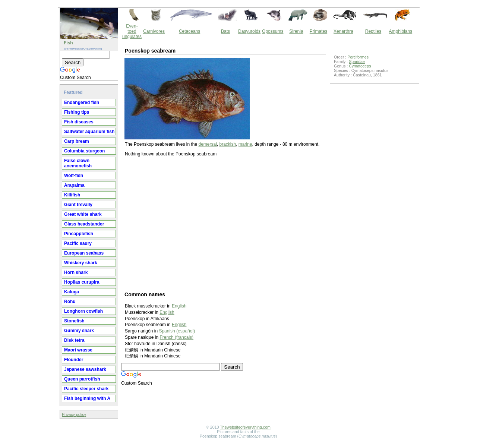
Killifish (72, 195)
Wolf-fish (74, 176)
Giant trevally (78, 205)
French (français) (176, 337)
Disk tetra (74, 340)
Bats (225, 31)
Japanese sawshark (85, 369)
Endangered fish (82, 102)
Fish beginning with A (87, 398)
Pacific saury (78, 243)
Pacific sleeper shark (86, 389)
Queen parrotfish (82, 379)
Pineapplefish (79, 234)
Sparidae (357, 61)
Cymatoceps (360, 66)
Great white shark (83, 214)
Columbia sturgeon (84, 151)
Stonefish (74, 321)
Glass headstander (84, 224)
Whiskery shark (81, 263)
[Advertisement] (225, 224)
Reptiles (373, 31)
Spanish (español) (177, 331)
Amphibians (400, 31)
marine (245, 144)
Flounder (74, 360)
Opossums (273, 31)
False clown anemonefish (78, 163)
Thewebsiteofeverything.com (245, 427)
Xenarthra (343, 31)
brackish (228, 144)
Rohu (70, 302)
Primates (318, 31)
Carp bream (77, 141)
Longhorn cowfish (83, 311)
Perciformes (358, 57)
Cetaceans (189, 31)
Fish (68, 43)
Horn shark (76, 272)
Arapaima (74, 185)
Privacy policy (74, 414)
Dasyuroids (249, 31)
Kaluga (72, 292)
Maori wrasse (78, 350)
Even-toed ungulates (132, 31)
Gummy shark (79, 331)
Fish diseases (79, 122)
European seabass (84, 253)
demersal (207, 144)
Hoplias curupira (82, 282)
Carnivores (154, 31)
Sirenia (296, 31)
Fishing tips (77, 112)
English (179, 306)
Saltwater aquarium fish (89, 132)
